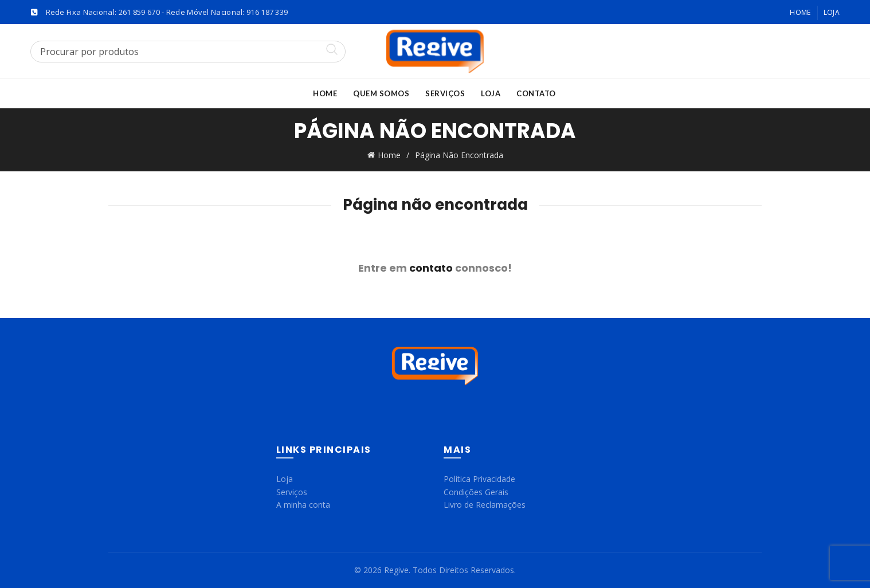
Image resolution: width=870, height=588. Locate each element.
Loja (832, 12)
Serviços (445, 93)
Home (800, 12)
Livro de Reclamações (485, 505)
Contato (536, 93)
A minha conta (303, 505)
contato (431, 268)
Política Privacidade (479, 479)
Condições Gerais (476, 492)
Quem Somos (381, 93)
